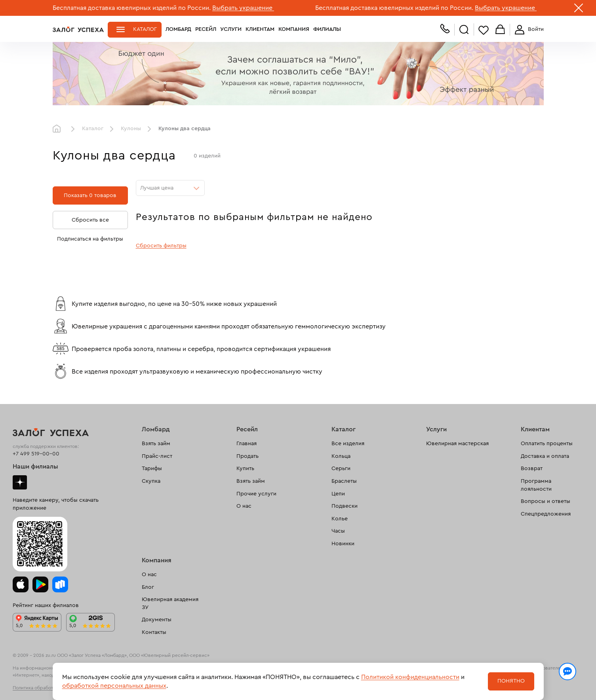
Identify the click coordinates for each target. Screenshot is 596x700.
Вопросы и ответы (546, 501)
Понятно (511, 681)
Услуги (231, 29)
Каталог (145, 29)
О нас (244, 506)
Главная (59, 129)
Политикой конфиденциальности (410, 677)
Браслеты (344, 481)
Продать (248, 456)
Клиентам (260, 29)
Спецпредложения (546, 514)
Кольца (341, 456)
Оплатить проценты (547, 444)
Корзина (500, 30)
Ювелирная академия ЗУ (170, 603)
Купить (245, 469)
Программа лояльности (536, 485)
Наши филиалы (35, 467)
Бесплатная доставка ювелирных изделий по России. (132, 8)
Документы (157, 620)
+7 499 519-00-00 (36, 454)
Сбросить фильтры (161, 246)
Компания (294, 29)
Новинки (343, 544)
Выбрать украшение (243, 8)
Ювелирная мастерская (457, 444)
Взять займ (156, 444)
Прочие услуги (256, 494)
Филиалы (327, 29)
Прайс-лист (157, 456)
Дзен (20, 482)
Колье (340, 519)
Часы (338, 531)
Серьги (341, 469)
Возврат (532, 469)
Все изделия (348, 444)
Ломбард (178, 29)
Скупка (151, 481)
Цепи (338, 494)
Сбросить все (90, 220)
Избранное (484, 30)
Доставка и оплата (545, 456)
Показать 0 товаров (90, 195)
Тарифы (152, 469)
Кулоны (131, 129)
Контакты (154, 632)
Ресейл (206, 29)
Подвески (345, 506)
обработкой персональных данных (114, 686)
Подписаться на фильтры (90, 239)
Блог (148, 587)
